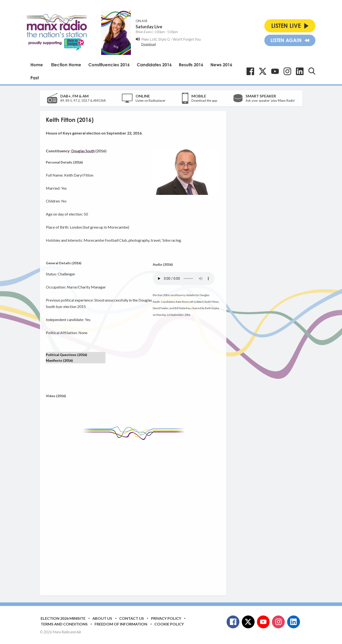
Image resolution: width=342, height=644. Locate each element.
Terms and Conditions (64, 624)
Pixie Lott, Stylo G (156, 39)
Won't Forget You (187, 39)
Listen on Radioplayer (151, 101)
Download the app (204, 101)
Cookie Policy (169, 624)
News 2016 (221, 65)
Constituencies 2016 (109, 65)
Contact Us (132, 618)
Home (37, 65)
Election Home (66, 65)
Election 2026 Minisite (63, 618)
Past (35, 78)
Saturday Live (149, 27)
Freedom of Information (121, 624)
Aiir (79, 632)
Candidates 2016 (154, 65)
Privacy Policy (166, 618)
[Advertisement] (135, 514)
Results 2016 (191, 65)
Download (149, 44)
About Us (102, 618)
